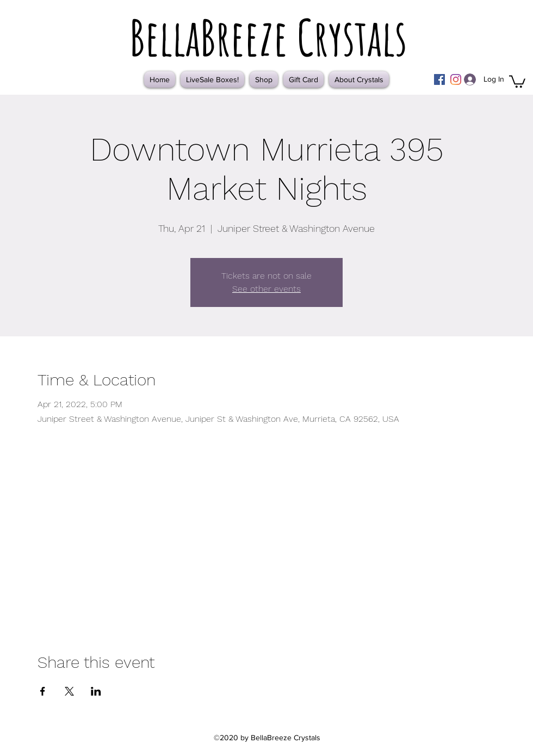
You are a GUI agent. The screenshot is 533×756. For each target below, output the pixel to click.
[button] (517, 81)
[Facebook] (439, 79)
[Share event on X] (69, 691)
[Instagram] (456, 79)
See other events (266, 289)
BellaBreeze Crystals (268, 37)
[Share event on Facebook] (43, 691)
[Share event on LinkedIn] (96, 691)
